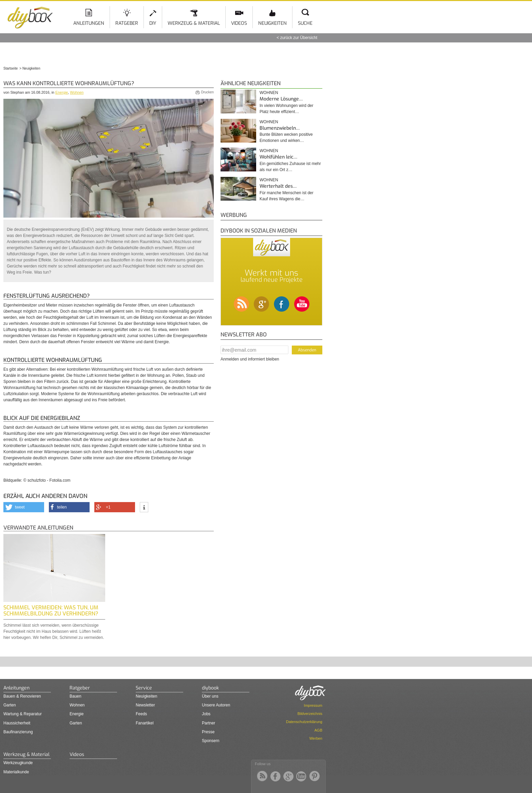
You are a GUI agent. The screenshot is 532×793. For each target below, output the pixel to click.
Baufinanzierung (18, 732)
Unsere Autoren (216, 705)
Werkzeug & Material (194, 23)
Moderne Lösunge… (281, 99)
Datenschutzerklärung (304, 722)
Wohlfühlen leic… (278, 157)
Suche (305, 23)
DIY (153, 23)
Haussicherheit (17, 723)
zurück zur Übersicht (299, 38)
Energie (62, 92)
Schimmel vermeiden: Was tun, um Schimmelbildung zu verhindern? (51, 611)
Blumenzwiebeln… (280, 128)
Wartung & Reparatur (23, 714)
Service (144, 688)
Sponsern (211, 741)
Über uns (210, 696)
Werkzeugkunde (18, 763)
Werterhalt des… (278, 186)
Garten (10, 705)
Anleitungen (89, 23)
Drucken (207, 92)
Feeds (141, 714)
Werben (316, 738)
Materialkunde (16, 772)
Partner (208, 723)
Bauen (75, 696)
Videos (239, 23)
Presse (208, 732)
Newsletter (145, 705)
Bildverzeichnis (310, 714)
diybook (210, 688)
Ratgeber (127, 23)
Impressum (313, 705)
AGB (318, 730)
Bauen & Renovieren (22, 696)
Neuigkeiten (272, 23)
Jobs (206, 714)
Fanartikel (145, 723)
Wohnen (77, 92)
